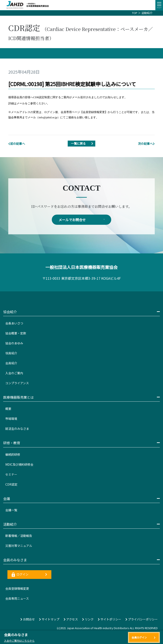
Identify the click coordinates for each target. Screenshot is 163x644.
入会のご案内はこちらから (19, 641)
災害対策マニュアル (19, 546)
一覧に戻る (83, 144)
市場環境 (11, 419)
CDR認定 (11, 484)
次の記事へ (146, 144)
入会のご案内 (14, 373)
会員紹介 (11, 363)
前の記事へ (17, 144)
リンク (88, 619)
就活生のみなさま (17, 429)
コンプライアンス (17, 383)
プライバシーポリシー (142, 619)
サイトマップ (49, 619)
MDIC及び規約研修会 (19, 464)
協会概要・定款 (16, 333)
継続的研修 (13, 454)
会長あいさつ (14, 323)
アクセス (71, 619)
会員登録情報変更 (17, 588)
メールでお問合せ (81, 220)
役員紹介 (11, 353)
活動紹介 (147, 13)
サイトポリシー (110, 619)
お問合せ (28, 619)
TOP (135, 13)
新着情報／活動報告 (19, 536)
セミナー (11, 474)
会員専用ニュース (17, 598)
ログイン (29, 574)
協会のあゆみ (14, 343)
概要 (8, 409)
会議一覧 (11, 510)
